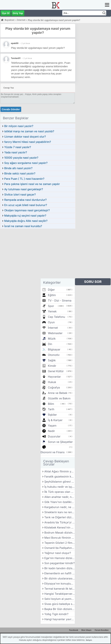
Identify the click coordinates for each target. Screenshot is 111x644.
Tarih (51, 409)
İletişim (89, 640)
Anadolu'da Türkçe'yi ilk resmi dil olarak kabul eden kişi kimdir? (60, 522)
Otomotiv (54, 355)
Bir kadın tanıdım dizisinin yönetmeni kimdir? (60, 568)
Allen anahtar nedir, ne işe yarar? (60, 497)
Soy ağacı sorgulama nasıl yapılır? (26, 163)
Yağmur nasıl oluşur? (58, 553)
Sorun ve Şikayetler (60, 442)
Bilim (51, 404)
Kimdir (52, 366)
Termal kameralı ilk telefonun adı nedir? (60, 589)
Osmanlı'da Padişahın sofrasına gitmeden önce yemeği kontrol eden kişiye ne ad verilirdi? (60, 548)
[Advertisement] (38, 254)
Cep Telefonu (57, 317)
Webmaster (55, 333)
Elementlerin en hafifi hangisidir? (60, 573)
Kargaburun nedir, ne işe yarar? (60, 507)
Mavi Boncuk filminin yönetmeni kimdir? (60, 538)
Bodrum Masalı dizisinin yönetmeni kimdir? (60, 533)
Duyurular (54, 436)
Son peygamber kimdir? (59, 563)
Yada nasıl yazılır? (16, 152)
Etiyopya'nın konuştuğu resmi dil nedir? (60, 584)
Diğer (51, 290)
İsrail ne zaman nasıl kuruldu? (23, 226)
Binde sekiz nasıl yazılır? (20, 173)
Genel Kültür (56, 371)
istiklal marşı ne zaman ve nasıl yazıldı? (29, 131)
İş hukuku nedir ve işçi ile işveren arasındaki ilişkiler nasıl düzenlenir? (60, 487)
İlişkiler (52, 415)
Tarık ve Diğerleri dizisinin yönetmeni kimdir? (60, 517)
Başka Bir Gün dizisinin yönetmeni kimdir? (60, 609)
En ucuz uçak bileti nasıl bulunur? (26, 205)
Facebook (74, 630)
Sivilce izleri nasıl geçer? (20, 195)
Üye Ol (6, 13)
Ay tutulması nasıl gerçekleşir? (24, 189)
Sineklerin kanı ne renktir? (60, 512)
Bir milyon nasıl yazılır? (19, 126)
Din (50, 344)
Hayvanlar (54, 377)
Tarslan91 (16, 58)
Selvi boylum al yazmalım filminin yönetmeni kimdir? (60, 599)
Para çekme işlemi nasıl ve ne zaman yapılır (32, 184)
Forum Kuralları (102, 630)
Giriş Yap (18, 13)
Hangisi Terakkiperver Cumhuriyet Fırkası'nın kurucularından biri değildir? (60, 594)
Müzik (52, 339)
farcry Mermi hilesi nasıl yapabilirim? (28, 142)
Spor (51, 306)
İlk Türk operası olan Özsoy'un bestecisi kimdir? (60, 492)
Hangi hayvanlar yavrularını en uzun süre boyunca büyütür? (60, 619)
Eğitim (52, 295)
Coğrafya (54, 387)
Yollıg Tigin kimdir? (56, 614)
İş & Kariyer (55, 420)
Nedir (51, 431)
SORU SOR (93, 282)
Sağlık (52, 360)
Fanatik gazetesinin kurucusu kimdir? (60, 477)
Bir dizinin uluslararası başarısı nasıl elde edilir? (60, 578)
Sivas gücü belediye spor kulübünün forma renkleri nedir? (60, 604)
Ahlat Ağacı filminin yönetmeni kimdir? (60, 471)
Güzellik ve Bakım (59, 398)
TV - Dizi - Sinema (60, 301)
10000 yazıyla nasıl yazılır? (21, 158)
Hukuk (52, 382)
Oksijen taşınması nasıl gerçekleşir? (27, 210)
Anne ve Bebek (58, 393)
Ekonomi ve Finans (53, 452)
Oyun (51, 322)
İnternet (53, 328)
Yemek (52, 311)
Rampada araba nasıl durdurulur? (25, 200)
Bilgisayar (54, 349)
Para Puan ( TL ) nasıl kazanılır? (24, 179)
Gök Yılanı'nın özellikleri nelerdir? (60, 502)
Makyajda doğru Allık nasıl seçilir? (26, 221)
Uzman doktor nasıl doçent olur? (25, 137)
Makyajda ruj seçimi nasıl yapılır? (25, 216)
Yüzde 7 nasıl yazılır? (18, 147)
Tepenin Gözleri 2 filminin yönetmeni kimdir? (60, 543)
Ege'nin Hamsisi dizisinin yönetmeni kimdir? (60, 558)
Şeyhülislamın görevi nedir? (60, 482)
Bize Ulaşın (86, 630)
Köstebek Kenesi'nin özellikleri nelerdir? (60, 527)
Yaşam (52, 426)
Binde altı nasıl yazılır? (18, 168)
